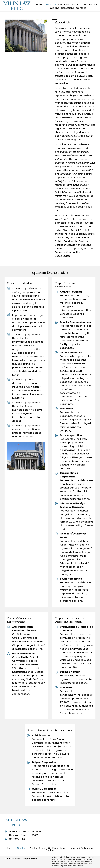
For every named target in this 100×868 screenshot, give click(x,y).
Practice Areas (37, 848)
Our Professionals (57, 848)
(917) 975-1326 (17, 839)
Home (10, 848)
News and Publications (81, 848)
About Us (21, 848)
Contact (50, 850)
